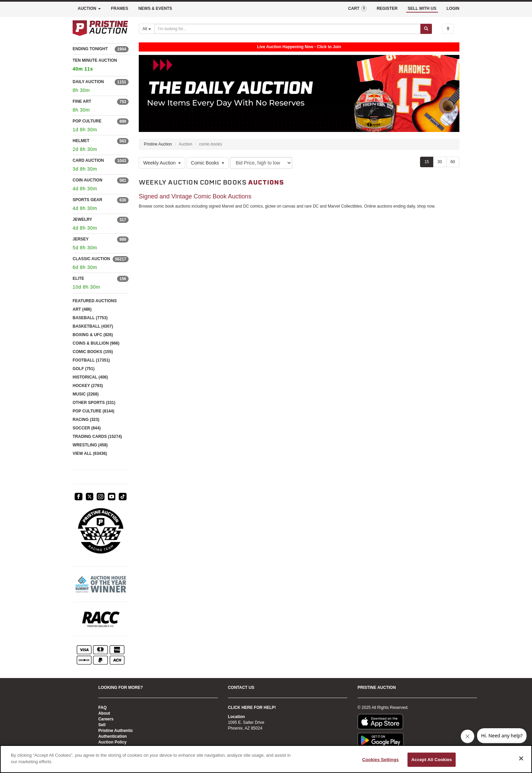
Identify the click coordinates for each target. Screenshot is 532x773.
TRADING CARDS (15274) (97, 437)
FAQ (103, 708)
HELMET (81, 141)
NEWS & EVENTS (155, 8)
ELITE (78, 278)
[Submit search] (426, 29)
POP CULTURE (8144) (93, 411)
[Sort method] (261, 163)
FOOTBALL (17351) (91, 360)
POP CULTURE (87, 121)
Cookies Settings (381, 760)
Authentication (113, 736)
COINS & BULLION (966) (96, 343)
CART (357, 8)
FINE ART (82, 101)
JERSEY (81, 239)
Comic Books (208, 163)
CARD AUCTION (88, 160)
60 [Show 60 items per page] (453, 162)
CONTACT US (241, 688)
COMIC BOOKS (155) (93, 352)
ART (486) (82, 309)
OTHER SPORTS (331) (94, 403)
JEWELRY (82, 219)
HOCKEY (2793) (88, 386)
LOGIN (453, 8)
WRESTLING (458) (90, 445)
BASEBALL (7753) (90, 318)
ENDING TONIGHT (90, 49)
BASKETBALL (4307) (93, 326)
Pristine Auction (158, 144)
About (104, 713)
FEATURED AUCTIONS (95, 301)
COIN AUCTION (88, 180)
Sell (102, 725)
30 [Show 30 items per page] (440, 162)
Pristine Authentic (116, 731)
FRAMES (120, 8)
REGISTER (387, 8)
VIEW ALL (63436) (90, 453)
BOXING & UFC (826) (93, 335)
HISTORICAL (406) (90, 377)
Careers (106, 719)
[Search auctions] (288, 29)
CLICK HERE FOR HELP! (252, 708)
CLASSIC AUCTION (91, 259)
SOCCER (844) (87, 428)
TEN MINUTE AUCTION (101, 66)
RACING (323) (86, 420)
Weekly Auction (162, 163)
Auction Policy (112, 742)
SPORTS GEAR (87, 200)
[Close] (521, 758)
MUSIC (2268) (86, 394)
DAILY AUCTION (88, 82)
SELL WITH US (422, 8)
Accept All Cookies (432, 760)
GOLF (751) (84, 369)
